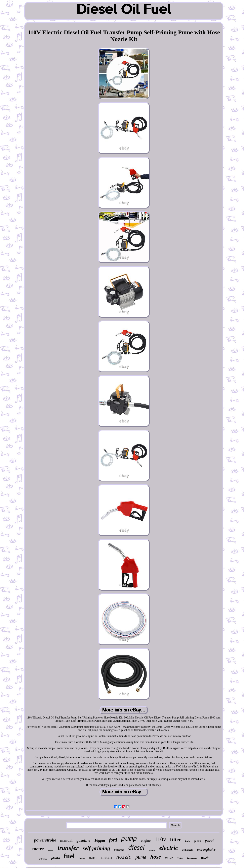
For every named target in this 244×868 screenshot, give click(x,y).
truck (205, 858)
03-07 (169, 858)
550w (180, 858)
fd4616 (56, 858)
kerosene (192, 858)
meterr (107, 857)
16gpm (100, 840)
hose (156, 857)
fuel (69, 856)
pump (129, 839)
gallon (197, 841)
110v (160, 839)
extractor (43, 859)
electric (169, 848)
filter (176, 840)
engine (146, 841)
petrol (209, 841)
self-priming (96, 848)
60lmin (152, 850)
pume (141, 857)
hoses (82, 858)
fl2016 (93, 858)
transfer (68, 848)
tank (187, 841)
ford (113, 840)
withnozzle (188, 850)
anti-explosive (206, 850)
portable (119, 850)
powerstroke (45, 840)
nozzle (124, 856)
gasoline (84, 840)
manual (66, 840)
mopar (51, 850)
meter (38, 849)
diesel (137, 847)
